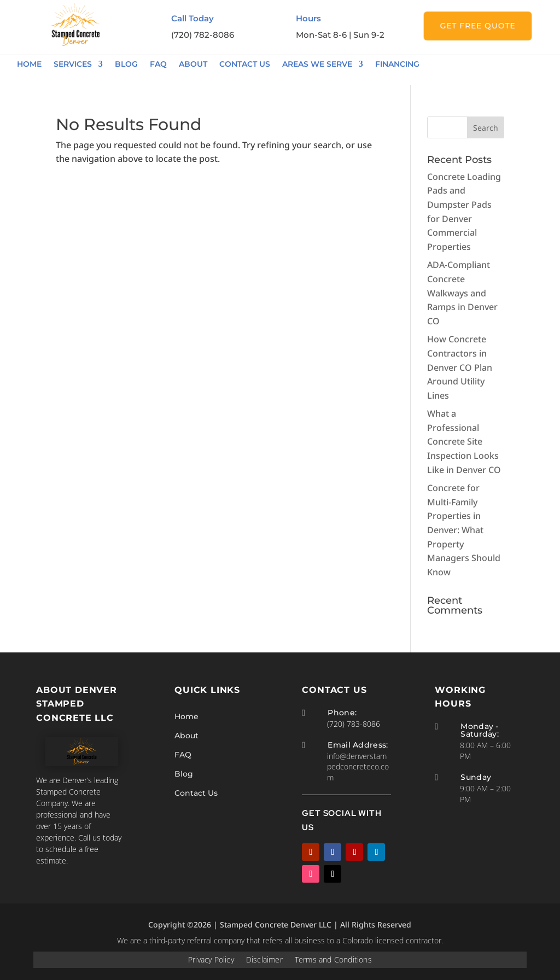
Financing (397, 64)
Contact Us (245, 64)
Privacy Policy (212, 963)
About (193, 64)
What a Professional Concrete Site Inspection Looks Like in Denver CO (464, 441)
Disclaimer (264, 963)
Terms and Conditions (333, 963)
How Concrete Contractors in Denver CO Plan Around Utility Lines (460, 367)
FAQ (158, 64)
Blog (126, 64)
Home (29, 64)
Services (73, 64)
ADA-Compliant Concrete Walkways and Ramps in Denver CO (462, 293)
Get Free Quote (478, 26)
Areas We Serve (317, 64)
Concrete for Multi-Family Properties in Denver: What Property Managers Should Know (464, 530)
